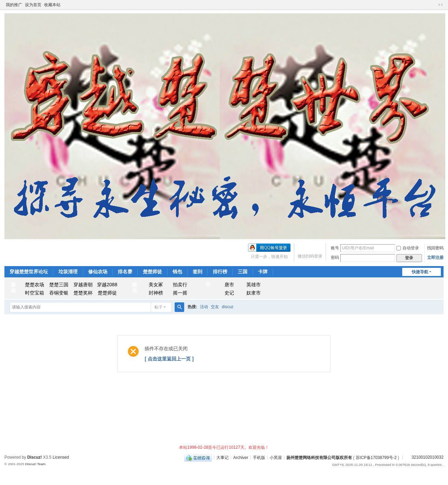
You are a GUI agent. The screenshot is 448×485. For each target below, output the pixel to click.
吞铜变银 (59, 293)
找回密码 (435, 248)
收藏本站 (52, 5)
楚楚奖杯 (83, 293)
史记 (229, 293)
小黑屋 (276, 457)
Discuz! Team (36, 464)
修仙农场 (98, 272)
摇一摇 (180, 293)
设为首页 (33, 5)
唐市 (229, 285)
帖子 (159, 307)
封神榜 (156, 293)
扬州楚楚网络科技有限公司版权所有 (319, 457)
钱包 (177, 272)
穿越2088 (107, 285)
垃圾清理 (68, 272)
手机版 (259, 457)
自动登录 (408, 248)
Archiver (241, 457)
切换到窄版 (440, 5)
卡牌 (263, 272)
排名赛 (125, 272)
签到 (198, 272)
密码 (335, 258)
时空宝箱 (35, 293)
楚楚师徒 (152, 272)
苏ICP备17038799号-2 (376, 457)
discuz (228, 307)
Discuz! (35, 457)
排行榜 (220, 272)
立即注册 (435, 258)
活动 (204, 307)
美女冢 (156, 285)
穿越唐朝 (83, 285)
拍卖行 (180, 285)
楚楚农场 (35, 285)
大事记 (222, 457)
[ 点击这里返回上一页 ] (169, 359)
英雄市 (254, 285)
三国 (243, 272)
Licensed (61, 457)
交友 (215, 307)
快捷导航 (420, 272)
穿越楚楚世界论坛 (29, 272)
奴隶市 (254, 293)
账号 (335, 248)
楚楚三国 (59, 285)
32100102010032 (424, 457)
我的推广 (14, 5)
